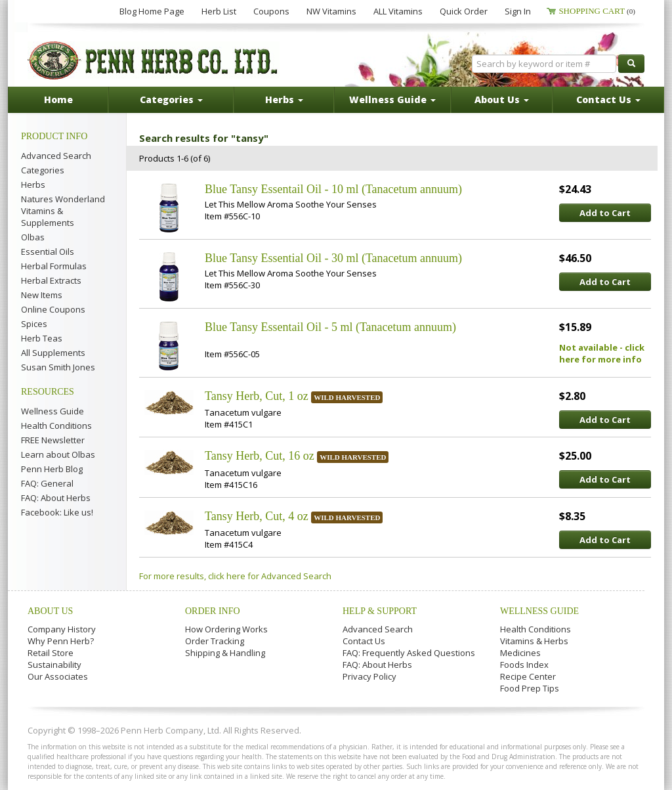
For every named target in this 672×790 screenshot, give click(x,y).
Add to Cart (605, 213)
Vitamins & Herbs (534, 641)
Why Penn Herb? (61, 641)
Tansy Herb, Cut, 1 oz (257, 396)
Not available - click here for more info (602, 353)
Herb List (219, 11)
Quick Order (464, 11)
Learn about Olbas (58, 454)
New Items (42, 295)
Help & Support (380, 611)
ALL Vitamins (398, 11)
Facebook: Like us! (57, 512)
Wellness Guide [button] (392, 99)
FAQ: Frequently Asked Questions (409, 653)
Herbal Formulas (54, 266)
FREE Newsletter (53, 440)
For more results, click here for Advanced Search (235, 576)
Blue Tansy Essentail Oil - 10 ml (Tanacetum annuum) (333, 189)
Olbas (33, 237)
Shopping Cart (597, 11)
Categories (43, 170)
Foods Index (524, 665)
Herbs (33, 185)
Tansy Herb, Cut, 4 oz (257, 516)
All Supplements (53, 353)
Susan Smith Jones (58, 367)
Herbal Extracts (51, 280)
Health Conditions (56, 426)
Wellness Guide (52, 411)
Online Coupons (53, 309)
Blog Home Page (152, 11)
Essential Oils (48, 252)
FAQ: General (47, 483)
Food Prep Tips (530, 688)
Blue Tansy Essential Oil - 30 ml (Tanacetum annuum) (333, 258)
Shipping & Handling (225, 653)
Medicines (520, 653)
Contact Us (364, 641)
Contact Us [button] (608, 99)
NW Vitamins (331, 11)
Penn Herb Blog (52, 469)
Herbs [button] (284, 99)
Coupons (271, 11)
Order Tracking (215, 641)
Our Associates (58, 676)
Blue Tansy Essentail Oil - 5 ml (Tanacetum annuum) (330, 327)
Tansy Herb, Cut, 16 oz (260, 456)
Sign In (518, 11)
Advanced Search (56, 156)
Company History (62, 629)
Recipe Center (528, 676)
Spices (34, 324)
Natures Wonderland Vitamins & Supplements (63, 211)
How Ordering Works (226, 629)
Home (58, 99)
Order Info (213, 611)
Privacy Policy (369, 676)
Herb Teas (42, 338)
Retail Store (51, 653)
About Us (50, 611)
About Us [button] (502, 99)
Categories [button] (171, 99)
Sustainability (54, 665)
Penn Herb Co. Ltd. (154, 60)
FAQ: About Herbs (56, 498)
